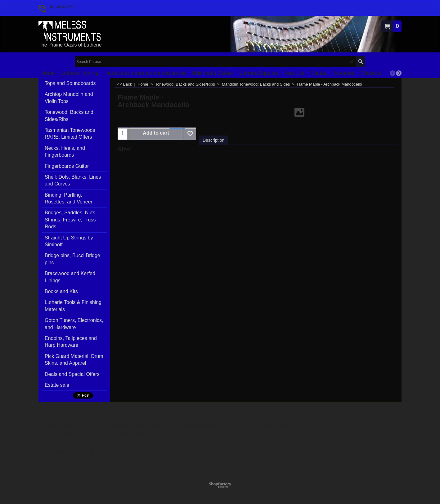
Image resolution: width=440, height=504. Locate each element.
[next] (399, 73)
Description (213, 140)
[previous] (393, 73)
